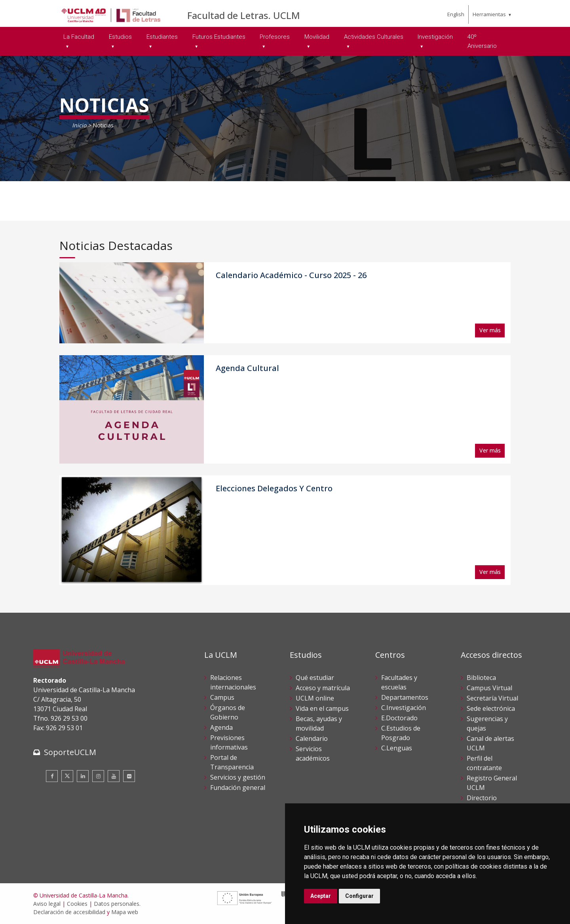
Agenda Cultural (247, 368)
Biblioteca (481, 678)
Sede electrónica (491, 708)
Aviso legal (47, 904)
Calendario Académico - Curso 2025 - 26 (291, 275)
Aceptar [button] (321, 896)
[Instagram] (98, 776)
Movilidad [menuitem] (317, 37)
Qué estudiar (315, 678)
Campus (222, 697)
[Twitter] (67, 776)
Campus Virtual (489, 688)
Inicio (79, 125)
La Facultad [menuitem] (79, 37)
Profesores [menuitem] (275, 37)
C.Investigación (404, 708)
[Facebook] (52, 776)
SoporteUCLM (70, 752)
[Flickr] (129, 776)
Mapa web (125, 912)
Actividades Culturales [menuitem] (374, 37)
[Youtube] (114, 776)
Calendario (312, 738)
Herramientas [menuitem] (489, 14)
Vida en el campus (322, 708)
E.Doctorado (399, 718)
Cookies (77, 904)
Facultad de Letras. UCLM (244, 15)
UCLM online (315, 698)
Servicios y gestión (238, 777)
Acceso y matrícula (323, 688)
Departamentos (405, 697)
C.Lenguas (397, 748)
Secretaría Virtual (492, 698)
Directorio (482, 798)
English (456, 14)
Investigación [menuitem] (435, 37)
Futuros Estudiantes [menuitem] (219, 37)
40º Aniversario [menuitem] (482, 41)
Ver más (490, 330)
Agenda (221, 727)
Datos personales (117, 904)
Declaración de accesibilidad (69, 912)
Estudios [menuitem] (120, 37)
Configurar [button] (359, 896)
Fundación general (238, 788)
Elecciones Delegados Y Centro (274, 488)
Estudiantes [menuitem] (162, 37)
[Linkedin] (83, 776)
